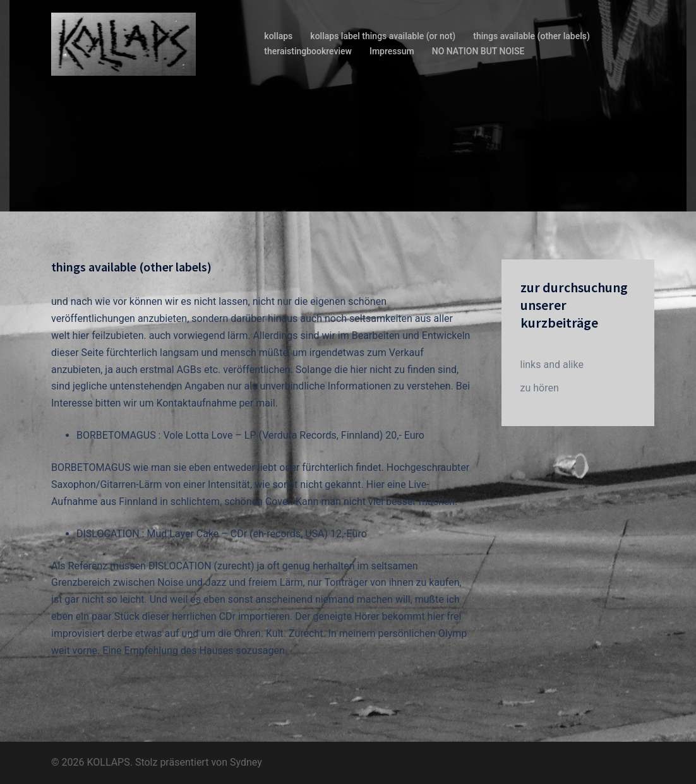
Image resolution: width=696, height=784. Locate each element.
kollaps (278, 36)
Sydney (246, 762)
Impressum (392, 51)
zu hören (540, 388)
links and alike (552, 365)
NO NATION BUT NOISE (478, 51)
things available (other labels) (531, 36)
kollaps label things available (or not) (383, 36)
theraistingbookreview (308, 51)
